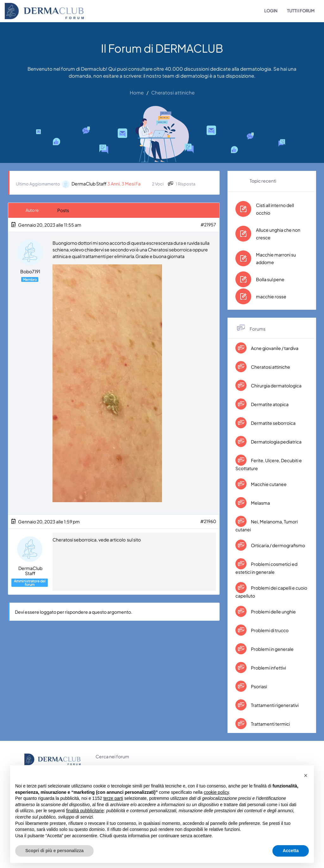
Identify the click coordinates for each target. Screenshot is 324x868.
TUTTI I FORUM (301, 11)
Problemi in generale (272, 649)
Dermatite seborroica (273, 423)
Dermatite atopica (269, 404)
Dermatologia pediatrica (276, 442)
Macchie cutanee (268, 484)
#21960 (208, 521)
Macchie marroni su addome (276, 258)
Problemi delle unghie (273, 612)
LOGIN (271, 11)
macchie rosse (271, 296)
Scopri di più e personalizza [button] (54, 851)
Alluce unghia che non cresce (278, 234)
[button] (306, 775)
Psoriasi (259, 686)
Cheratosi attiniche (270, 367)
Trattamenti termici (270, 724)
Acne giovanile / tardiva (274, 348)
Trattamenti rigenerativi (274, 705)
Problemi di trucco (269, 630)
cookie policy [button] (216, 792)
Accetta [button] (291, 851)
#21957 (208, 224)
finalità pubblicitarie (85, 811)
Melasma (260, 503)
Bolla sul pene (270, 279)
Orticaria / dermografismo (278, 545)
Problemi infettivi (268, 668)
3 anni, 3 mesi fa (124, 184)
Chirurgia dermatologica (276, 385)
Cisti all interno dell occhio (275, 209)
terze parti (113, 798)
